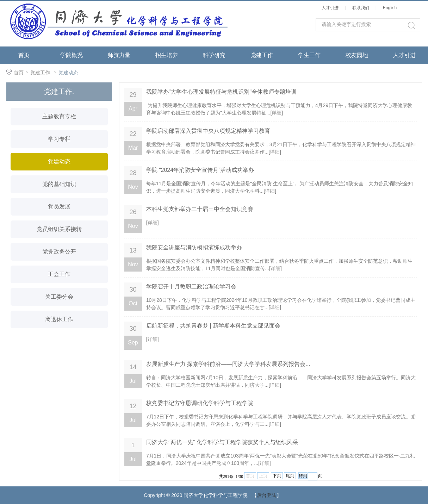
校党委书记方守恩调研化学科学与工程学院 (200, 403)
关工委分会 (59, 297)
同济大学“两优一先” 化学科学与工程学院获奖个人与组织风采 (222, 442)
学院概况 (72, 55)
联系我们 (362, 8)
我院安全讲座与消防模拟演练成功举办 (194, 247)
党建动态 (68, 73)
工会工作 (59, 274)
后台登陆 (267, 495)
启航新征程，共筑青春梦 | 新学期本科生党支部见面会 (213, 326)
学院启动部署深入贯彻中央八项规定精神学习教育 (208, 131)
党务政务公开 (59, 252)
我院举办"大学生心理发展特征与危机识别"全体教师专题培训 (221, 92)
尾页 (290, 476)
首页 (24, 55)
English (391, 8)
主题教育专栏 (59, 116)
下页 (277, 476)
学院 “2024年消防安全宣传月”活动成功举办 (200, 170)
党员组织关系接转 (59, 229)
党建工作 (262, 55)
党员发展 (59, 207)
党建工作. (41, 73)
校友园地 (357, 55)
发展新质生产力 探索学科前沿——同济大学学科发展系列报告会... (228, 364)
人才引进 (331, 8)
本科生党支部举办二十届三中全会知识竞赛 (200, 209)
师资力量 (119, 55)
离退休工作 (59, 319)
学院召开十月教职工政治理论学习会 (191, 287)
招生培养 (167, 55)
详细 (277, 113)
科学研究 (214, 55)
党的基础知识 (59, 184)
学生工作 (309, 55)
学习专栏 (59, 139)
